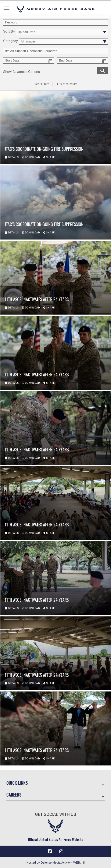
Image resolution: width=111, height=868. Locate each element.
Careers (14, 795)
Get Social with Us (55, 814)
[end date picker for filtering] (83, 60)
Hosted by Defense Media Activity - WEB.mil (56, 863)
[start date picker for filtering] (29, 60)
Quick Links (17, 783)
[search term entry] (55, 22)
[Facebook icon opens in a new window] (50, 852)
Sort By (9, 32)
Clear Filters (41, 84)
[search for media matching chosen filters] (103, 70)
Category (10, 41)
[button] (7, 9)
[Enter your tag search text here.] (55, 51)
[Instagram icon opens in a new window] (61, 852)
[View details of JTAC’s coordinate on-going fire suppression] (56, 128)
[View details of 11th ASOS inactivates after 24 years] (56, 278)
